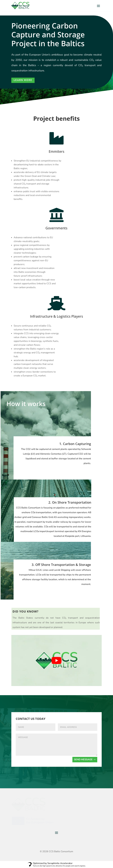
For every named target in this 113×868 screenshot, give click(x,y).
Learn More (23, 80)
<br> (56, 660)
